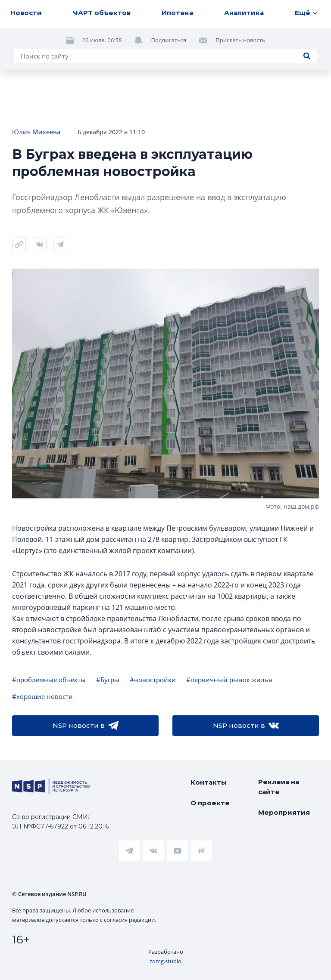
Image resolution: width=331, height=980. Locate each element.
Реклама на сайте (279, 787)
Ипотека (177, 13)
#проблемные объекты (49, 680)
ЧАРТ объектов (102, 13)
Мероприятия (284, 812)
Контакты (209, 782)
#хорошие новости (42, 696)
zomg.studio (165, 961)
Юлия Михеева (36, 132)
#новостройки (153, 680)
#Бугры (108, 680)
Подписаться (169, 40)
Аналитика (244, 13)
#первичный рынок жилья (229, 680)
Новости (26, 13)
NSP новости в (86, 726)
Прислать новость (240, 40)
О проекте (210, 803)
